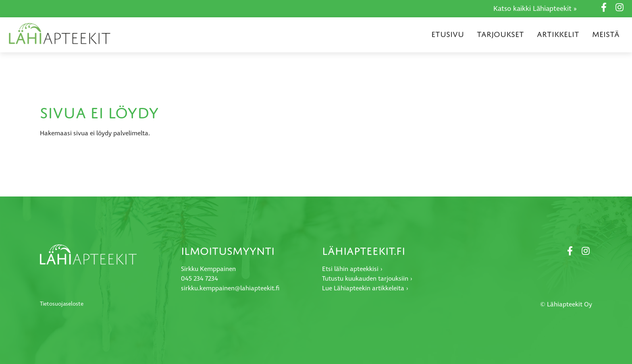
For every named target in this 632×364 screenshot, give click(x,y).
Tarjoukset (500, 34)
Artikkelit (558, 34)
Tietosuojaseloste (62, 304)
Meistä (606, 34)
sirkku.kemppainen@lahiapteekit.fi (230, 289)
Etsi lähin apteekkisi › (352, 269)
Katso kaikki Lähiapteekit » (535, 9)
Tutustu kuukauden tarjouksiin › (367, 279)
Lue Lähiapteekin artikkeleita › (365, 289)
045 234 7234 (200, 279)
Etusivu (448, 34)
